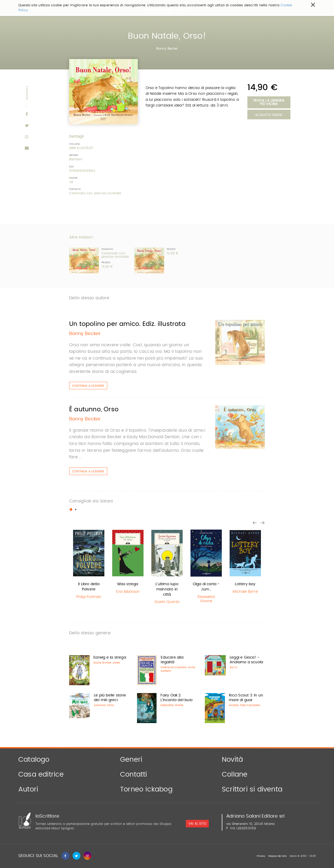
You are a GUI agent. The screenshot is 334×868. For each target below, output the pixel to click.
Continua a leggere (88, 386)
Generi (131, 760)
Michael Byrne (245, 592)
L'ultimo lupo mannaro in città (167, 589)
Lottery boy (245, 584)
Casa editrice (41, 775)
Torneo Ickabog (146, 789)
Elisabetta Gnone (206, 599)
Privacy (261, 856)
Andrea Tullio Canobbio (244, 705)
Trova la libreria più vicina (269, 102)
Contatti (134, 775)
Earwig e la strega (110, 658)
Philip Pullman (89, 597)
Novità (232, 760)
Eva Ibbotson (128, 592)
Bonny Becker (167, 49)
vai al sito (197, 824)
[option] (89, 565)
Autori (28, 789)
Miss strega (128, 584)
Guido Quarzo (167, 602)
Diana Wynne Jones (107, 663)
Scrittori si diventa (252, 789)
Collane (235, 775)
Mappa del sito (278, 856)
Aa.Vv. (234, 667)
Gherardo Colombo (174, 667)
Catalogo (34, 760)
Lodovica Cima (104, 705)
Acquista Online (269, 115)
